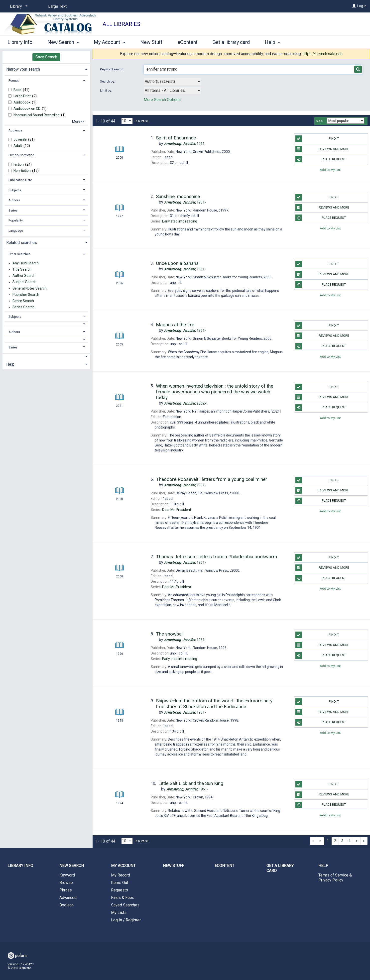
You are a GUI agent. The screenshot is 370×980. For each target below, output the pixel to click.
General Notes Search (30, 288)
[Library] (18, 6)
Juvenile (20, 139)
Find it (317, 139)
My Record (121, 875)
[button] (46, 324)
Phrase (66, 890)
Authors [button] (14, 200)
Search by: (108, 81)
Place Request (321, 159)
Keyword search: (112, 69)
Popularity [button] (16, 220)
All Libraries (121, 24)
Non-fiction (22, 171)
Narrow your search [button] (23, 69)
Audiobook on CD (27, 109)
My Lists (119, 913)
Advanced (68, 898)
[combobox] (172, 82)
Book (18, 90)
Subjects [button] (15, 190)
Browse (66, 883)
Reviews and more (322, 149)
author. (186, 403)
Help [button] (272, 42)
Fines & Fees (123, 898)
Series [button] (13, 210)
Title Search (22, 269)
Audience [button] (15, 130)
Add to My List (330, 169)
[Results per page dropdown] (127, 121)
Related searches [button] (22, 243)
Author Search (24, 276)
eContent (187, 42)
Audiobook (22, 102)
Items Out (120, 883)
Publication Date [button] (20, 180)
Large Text (57, 6)
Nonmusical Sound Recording (37, 115)
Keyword (67, 875)
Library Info (20, 42)
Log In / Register (126, 920)
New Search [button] (63, 42)
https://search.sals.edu (323, 54)
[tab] (46, 69)
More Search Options (162, 100)
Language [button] (16, 231)
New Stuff (151, 42)
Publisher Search (26, 295)
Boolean (66, 905)
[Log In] (354, 6)
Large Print (22, 96)
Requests (120, 890)
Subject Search (24, 282)
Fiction (19, 164)
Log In (362, 6)
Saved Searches (125, 905)
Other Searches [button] (19, 254)
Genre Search (23, 301)
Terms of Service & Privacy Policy (335, 878)
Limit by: (106, 90)
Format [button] (14, 80)
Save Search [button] (46, 57)
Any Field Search (26, 263)
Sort (320, 121)
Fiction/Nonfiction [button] (21, 155)
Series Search (23, 307)
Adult (18, 146)
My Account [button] (109, 42)
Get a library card (231, 42)
